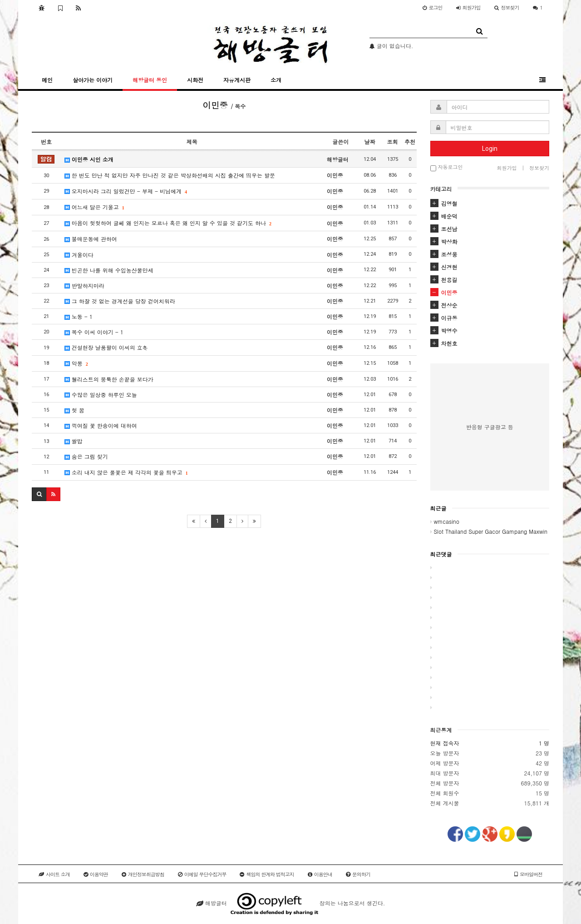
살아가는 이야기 (93, 80)
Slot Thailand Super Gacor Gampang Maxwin (489, 531)
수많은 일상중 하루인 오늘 (101, 395)
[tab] (490, 204)
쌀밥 (74, 441)
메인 (47, 80)
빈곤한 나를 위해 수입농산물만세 (109, 270)
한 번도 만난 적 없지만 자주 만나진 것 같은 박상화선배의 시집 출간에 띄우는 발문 (170, 175)
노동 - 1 (79, 316)
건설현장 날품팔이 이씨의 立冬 (106, 347)
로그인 (433, 7)
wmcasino (445, 521)
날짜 (370, 142)
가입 (468, 7)
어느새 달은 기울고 (94, 207)
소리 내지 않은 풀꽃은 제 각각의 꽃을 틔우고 (126, 472)
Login (490, 149)
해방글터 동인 (150, 80)
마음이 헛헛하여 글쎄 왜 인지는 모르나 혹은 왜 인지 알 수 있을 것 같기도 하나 (168, 223)
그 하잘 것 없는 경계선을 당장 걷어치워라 (120, 301)
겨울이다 (79, 255)
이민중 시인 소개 (89, 159)
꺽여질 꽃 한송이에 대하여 (101, 425)
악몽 (76, 363)
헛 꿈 (74, 410)
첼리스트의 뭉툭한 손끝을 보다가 (109, 379)
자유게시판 (237, 80)
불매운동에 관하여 (91, 239)
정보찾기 (507, 7)
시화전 (195, 80)
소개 (276, 80)
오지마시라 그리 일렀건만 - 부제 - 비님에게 (126, 191)
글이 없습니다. (391, 46)
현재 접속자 (445, 743)
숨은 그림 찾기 (86, 456)
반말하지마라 (84, 286)
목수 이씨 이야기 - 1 (94, 332)
